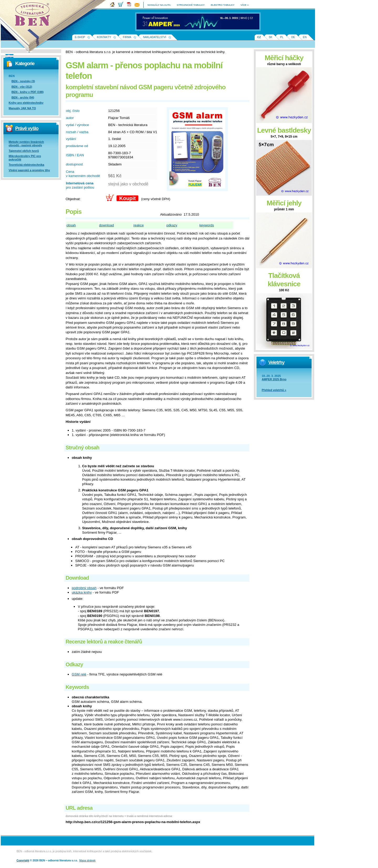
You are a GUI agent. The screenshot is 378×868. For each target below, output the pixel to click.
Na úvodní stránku (34, 16)
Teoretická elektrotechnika (26, 165)
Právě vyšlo (27, 128)
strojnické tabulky (191, 5)
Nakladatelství (155, 37)
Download (77, 578)
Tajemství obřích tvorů (24, 151)
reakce (139, 225)
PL (282, 37)
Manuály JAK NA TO (22, 108)
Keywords (77, 687)
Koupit (127, 198)
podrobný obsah (84, 588)
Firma (127, 37)
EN (305, 37)
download (106, 225)
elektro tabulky (223, 5)
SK (271, 37)
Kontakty (104, 37)
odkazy (172, 225)
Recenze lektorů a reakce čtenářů (104, 642)
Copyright (23, 861)
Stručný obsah (82, 448)
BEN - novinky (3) (23, 81)
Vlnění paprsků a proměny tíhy (29, 170)
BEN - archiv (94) (23, 97)
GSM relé (79, 674)
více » (245, 5)
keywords (207, 225)
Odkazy (74, 664)
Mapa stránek (87, 861)
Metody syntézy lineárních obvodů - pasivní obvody (26, 144)
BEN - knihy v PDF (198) (28, 92)
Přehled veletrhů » (274, 390)
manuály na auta (159, 5)
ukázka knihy (82, 592)
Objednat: (73, 199)
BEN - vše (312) (22, 87)
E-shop (80, 37)
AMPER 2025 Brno (274, 379)
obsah (71, 225)
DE (293, 37)
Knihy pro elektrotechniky (26, 103)
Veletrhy (276, 362)
